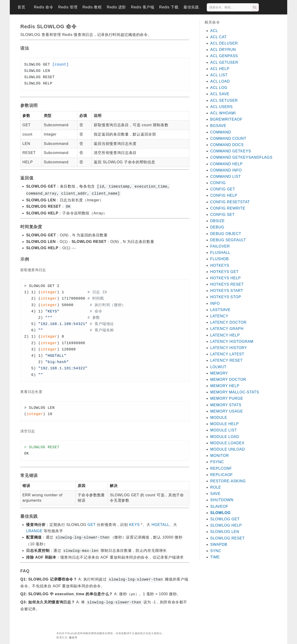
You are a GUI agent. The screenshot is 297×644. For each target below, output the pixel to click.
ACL (214, 31)
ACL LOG (219, 88)
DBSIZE (218, 221)
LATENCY (219, 316)
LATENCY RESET (226, 360)
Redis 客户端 (143, 7)
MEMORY (219, 373)
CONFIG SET (223, 215)
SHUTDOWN (222, 500)
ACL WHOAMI (223, 113)
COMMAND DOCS (227, 145)
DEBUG (217, 227)
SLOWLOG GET (225, 519)
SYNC (216, 551)
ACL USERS (221, 107)
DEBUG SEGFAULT (228, 240)
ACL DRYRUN (223, 50)
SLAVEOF (219, 506)
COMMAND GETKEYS (231, 151)
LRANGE (34, 530)
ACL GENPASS (224, 56)
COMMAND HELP (226, 164)
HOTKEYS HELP (226, 278)
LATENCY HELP (225, 335)
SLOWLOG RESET (228, 538)
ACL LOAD (220, 81)
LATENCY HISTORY (229, 348)
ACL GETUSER (224, 62)
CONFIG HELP (224, 195)
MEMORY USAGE (227, 411)
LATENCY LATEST (227, 354)
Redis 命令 (44, 7)
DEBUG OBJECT (226, 234)
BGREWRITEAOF (226, 119)
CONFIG (218, 183)
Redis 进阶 (116, 7)
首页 (21, 7)
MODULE (219, 418)
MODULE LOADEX (227, 443)
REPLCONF (221, 468)
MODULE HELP (224, 424)
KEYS (135, 523)
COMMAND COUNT (228, 138)
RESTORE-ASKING (228, 481)
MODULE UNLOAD (228, 449)
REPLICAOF (222, 475)
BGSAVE (218, 126)
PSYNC (217, 462)
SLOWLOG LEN (225, 532)
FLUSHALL (220, 253)
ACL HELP (220, 69)
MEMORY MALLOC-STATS (235, 392)
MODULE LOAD (225, 437)
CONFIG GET (223, 189)
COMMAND (221, 132)
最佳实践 (191, 7)
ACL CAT (219, 37)
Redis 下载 (169, 7)
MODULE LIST (224, 430)
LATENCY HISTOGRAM (232, 341)
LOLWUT (218, 367)
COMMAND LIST (226, 177)
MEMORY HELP (225, 386)
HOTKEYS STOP (226, 297)
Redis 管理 (68, 7)
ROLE (216, 487)
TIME (215, 557)
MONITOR (220, 456)
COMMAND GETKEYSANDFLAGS (241, 157)
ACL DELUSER (224, 43)
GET (92, 523)
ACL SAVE (220, 94)
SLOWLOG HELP (226, 525)
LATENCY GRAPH (227, 329)
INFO (215, 303)
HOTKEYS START (227, 291)
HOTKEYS (220, 265)
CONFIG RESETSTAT (230, 202)
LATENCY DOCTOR (228, 322)
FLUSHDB (220, 259)
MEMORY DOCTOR (228, 380)
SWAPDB (219, 544)
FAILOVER (220, 246)
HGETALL (161, 523)
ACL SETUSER (224, 100)
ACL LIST (219, 75)
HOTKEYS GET (224, 272)
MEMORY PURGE (227, 398)
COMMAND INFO (226, 170)
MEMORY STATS (226, 405)
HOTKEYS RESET (227, 284)
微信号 (73, 634)
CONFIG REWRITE (228, 208)
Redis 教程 (92, 7)
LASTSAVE (220, 310)
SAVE (215, 494)
